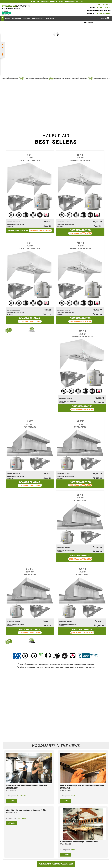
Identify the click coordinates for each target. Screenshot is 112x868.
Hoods (73, 796)
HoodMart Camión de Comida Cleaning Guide (26, 810)
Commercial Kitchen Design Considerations (79, 842)
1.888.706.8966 (104, 14)
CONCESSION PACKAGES (67, 1)
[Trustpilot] (7, 13)
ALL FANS (80, 1)
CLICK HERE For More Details (32, 331)
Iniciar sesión (104, 18)
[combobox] (90, 23)
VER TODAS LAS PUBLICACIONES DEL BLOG (56, 864)
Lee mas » (12, 801)
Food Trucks (21, 796)
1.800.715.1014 (104, 7)
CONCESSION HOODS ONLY (50, 1)
